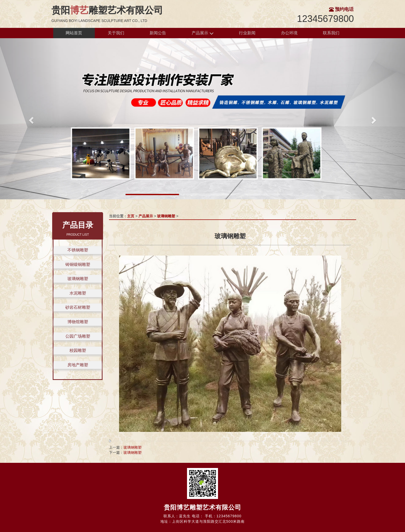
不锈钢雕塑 (78, 250)
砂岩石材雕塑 (78, 307)
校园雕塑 (78, 350)
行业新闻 (247, 33)
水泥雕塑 (78, 293)
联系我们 (331, 33)
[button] (30, 119)
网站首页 (74, 33)
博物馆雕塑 (78, 322)
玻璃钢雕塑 (78, 279)
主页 (131, 216)
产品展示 (202, 33)
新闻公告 (158, 33)
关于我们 (116, 33)
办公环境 (289, 33)
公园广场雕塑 (78, 336)
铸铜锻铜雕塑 (78, 264)
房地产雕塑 (78, 365)
